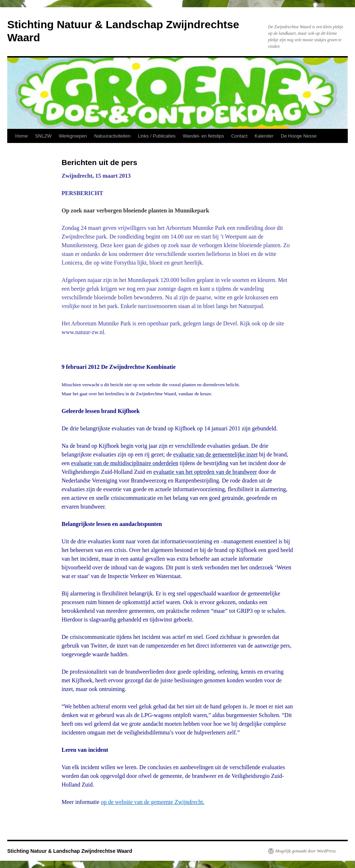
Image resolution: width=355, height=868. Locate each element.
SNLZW (43, 136)
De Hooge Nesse (299, 136)
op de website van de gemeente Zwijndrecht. (153, 802)
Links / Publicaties (156, 136)
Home (22, 136)
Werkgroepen (73, 136)
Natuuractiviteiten (112, 136)
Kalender (264, 136)
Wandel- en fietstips (204, 136)
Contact (239, 136)
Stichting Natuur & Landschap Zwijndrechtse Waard (70, 851)
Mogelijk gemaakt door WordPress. (306, 851)
